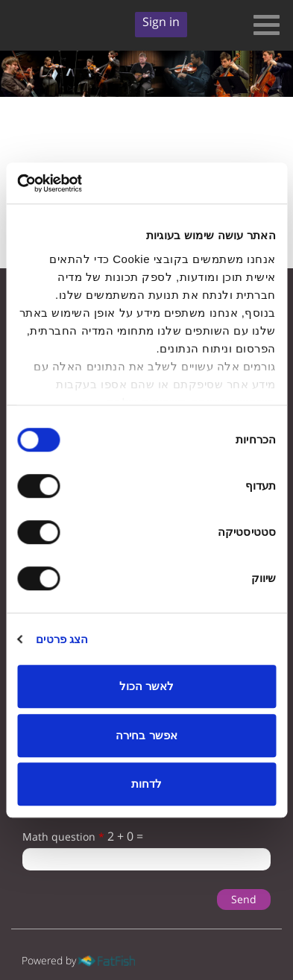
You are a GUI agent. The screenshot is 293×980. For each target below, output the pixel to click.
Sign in (161, 22)
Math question (63, 837)
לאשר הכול (146, 686)
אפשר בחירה (146, 735)
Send (244, 899)
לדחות (146, 784)
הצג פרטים (62, 639)
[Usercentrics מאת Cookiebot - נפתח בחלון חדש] (82, 183)
